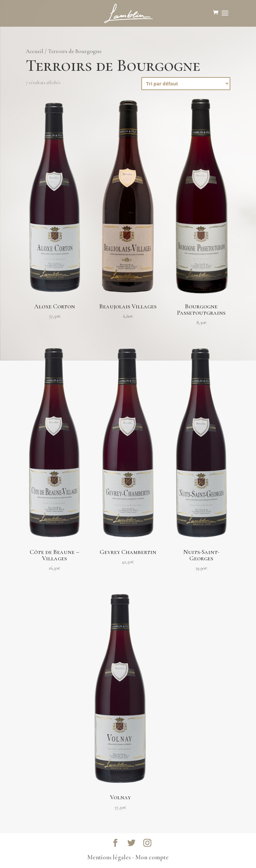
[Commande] (186, 84)
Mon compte (152, 857)
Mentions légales (109, 857)
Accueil (34, 51)
